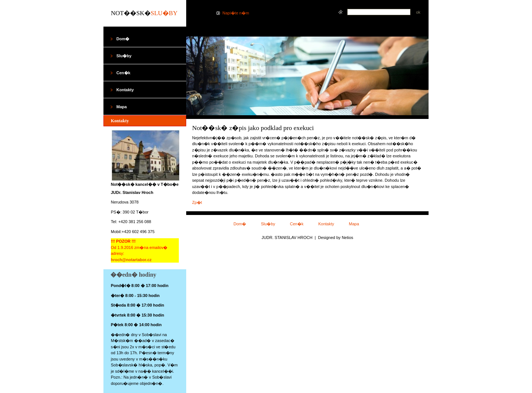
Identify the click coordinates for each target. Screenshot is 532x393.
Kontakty (326, 224)
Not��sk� (144, 13)
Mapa (354, 224)
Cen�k (297, 224)
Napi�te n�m (236, 13)
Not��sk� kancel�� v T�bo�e (145, 184)
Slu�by (268, 224)
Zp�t (197, 202)
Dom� (240, 224)
